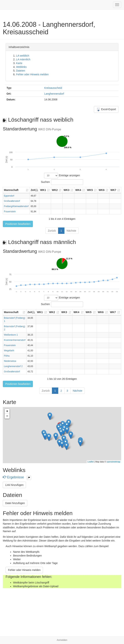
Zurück (52, 231)
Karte (19, 63)
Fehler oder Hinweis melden (32, 74)
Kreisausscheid (53, 88)
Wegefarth (9, 351)
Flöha (7, 356)
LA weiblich (23, 56)
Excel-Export (106, 109)
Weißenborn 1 (11, 335)
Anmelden (62, 640)
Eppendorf (9, 196)
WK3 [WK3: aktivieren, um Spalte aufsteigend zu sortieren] (66, 190)
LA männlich (23, 59)
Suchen (62, 182)
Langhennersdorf (54, 94)
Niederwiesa (10, 361)
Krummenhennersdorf (15, 340)
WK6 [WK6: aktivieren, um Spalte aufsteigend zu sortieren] (102, 190)
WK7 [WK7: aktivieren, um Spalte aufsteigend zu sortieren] (113, 190)
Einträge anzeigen (62, 176)
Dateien (21, 71)
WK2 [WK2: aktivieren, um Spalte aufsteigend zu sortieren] (55, 190)
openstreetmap (113, 462)
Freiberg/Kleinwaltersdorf (16, 206)
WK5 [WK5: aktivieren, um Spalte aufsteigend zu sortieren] (90, 190)
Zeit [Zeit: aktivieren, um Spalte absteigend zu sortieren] (33, 190)
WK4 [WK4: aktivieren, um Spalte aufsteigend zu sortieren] (78, 190)
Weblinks (21, 67)
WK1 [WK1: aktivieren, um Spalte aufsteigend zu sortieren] (43, 190)
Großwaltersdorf (12, 201)
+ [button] (7, 411)
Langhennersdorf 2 (13, 366)
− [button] (7, 416)
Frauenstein (10, 212)
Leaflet (91, 462)
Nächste (71, 231)
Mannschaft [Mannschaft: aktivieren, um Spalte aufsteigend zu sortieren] (11, 190)
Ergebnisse (14, 477)
